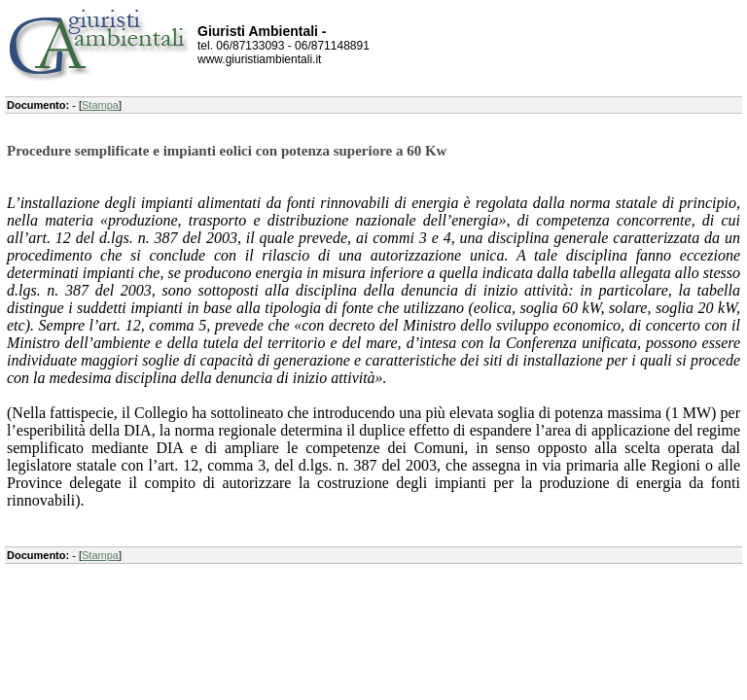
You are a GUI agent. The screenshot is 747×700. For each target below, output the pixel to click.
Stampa (100, 105)
